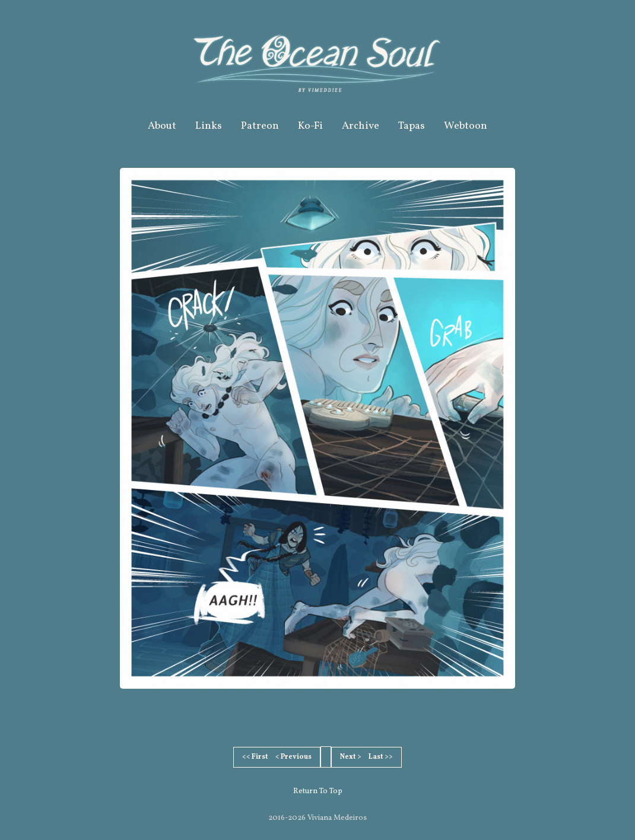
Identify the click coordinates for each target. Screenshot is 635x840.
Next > (351, 757)
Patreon (260, 126)
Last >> (381, 757)
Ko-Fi (310, 126)
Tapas (412, 126)
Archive (361, 126)
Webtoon (466, 126)
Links (209, 126)
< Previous (293, 757)
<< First (255, 757)
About (162, 126)
